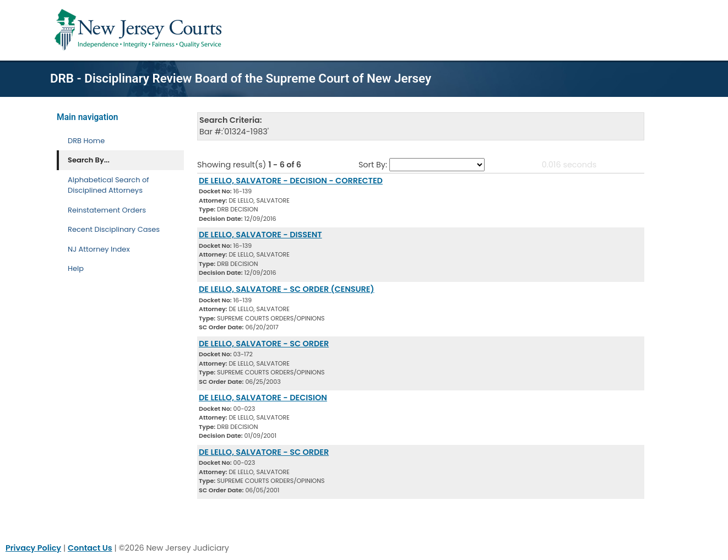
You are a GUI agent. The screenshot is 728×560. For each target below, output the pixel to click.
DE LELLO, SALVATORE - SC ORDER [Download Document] (264, 344)
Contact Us (90, 548)
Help (76, 268)
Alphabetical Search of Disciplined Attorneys (108, 185)
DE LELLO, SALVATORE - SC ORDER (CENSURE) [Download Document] (286, 289)
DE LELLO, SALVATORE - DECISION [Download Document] (263, 398)
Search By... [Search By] (89, 160)
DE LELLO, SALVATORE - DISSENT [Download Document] (260, 235)
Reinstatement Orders (107, 210)
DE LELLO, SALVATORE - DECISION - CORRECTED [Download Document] (291, 181)
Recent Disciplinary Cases (114, 229)
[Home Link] (140, 30)
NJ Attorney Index (99, 249)
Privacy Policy (33, 548)
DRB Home (86, 141)
